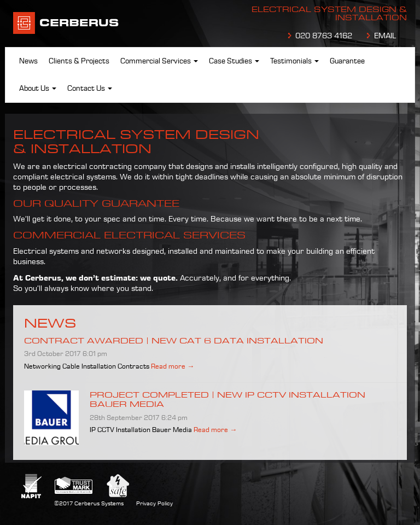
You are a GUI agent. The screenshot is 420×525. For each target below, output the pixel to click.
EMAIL (385, 36)
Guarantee (347, 61)
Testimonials (294, 61)
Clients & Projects (79, 61)
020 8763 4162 (324, 36)
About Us (38, 89)
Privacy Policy (154, 503)
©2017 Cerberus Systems (89, 503)
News (28, 61)
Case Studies (234, 61)
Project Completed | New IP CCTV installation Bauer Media (227, 399)
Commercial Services (159, 61)
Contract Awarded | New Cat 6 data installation (174, 340)
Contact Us (90, 89)
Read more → (173, 366)
